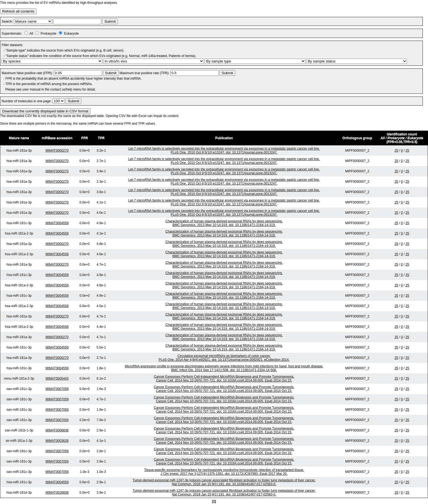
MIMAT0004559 (57, 223)
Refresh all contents (18, 11)
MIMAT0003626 (57, 441)
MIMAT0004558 (57, 233)
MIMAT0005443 (57, 379)
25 (396, 151)
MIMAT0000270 (57, 151)
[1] (214, 501)
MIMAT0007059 (57, 389)
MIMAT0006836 (57, 430)
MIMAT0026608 (57, 493)
